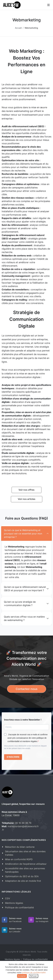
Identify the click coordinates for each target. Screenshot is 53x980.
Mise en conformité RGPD (19, 859)
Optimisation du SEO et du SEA (22, 876)
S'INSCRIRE (13, 757)
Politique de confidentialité (19, 907)
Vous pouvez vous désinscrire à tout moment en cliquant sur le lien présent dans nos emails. (25, 747)
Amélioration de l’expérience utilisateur (26, 864)
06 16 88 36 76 (23, 823)
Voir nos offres (26, 490)
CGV (8, 898)
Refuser (34, 976)
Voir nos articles (27, 499)
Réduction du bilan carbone (20, 847)
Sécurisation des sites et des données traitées (25, 853)
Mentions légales (14, 903)
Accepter (22, 976)
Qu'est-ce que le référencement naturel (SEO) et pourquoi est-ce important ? (25, 589)
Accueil (18, 28)
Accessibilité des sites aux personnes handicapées (25, 870)
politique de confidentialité (34, 973)
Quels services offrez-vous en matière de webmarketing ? (24, 618)
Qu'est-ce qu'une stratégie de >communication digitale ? (20, 604)
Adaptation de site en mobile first (23, 881)
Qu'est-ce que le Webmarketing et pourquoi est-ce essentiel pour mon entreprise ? (23, 534)
